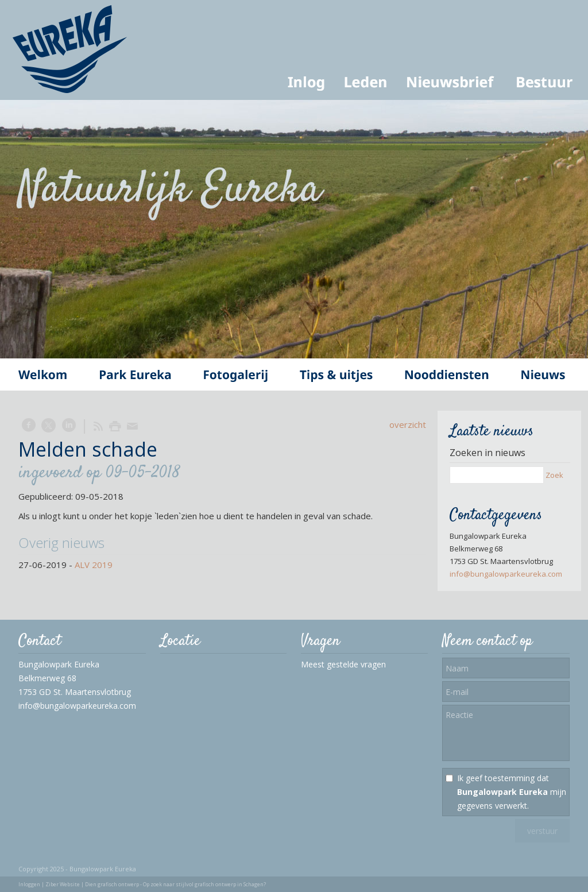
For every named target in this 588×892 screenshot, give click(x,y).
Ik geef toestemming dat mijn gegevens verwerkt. (512, 792)
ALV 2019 (94, 565)
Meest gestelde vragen (343, 664)
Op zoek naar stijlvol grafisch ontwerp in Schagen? (204, 884)
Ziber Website (63, 884)
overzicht (408, 424)
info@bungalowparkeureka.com (506, 574)
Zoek (554, 475)
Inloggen (29, 884)
